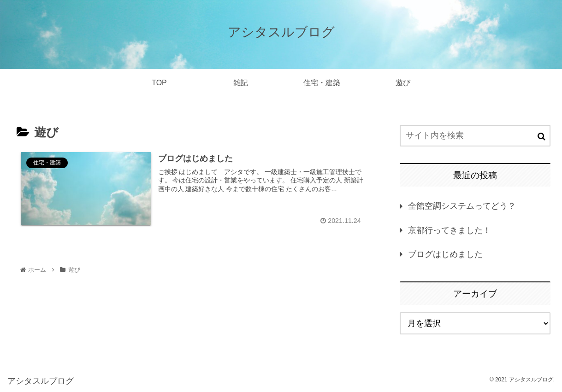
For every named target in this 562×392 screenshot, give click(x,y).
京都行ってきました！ (450, 230)
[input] (475, 136)
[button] (541, 137)
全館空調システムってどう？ (462, 206)
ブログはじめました (445, 254)
